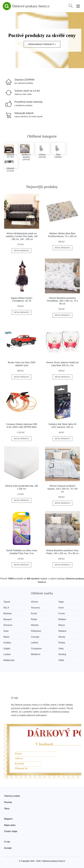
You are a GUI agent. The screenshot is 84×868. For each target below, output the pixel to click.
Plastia (62, 643)
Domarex (8, 625)
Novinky (8, 802)
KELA (6, 608)
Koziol (34, 613)
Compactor (36, 649)
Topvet (7, 602)
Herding (62, 654)
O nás (7, 842)
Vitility (61, 660)
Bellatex (62, 619)
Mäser (6, 637)
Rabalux (62, 631)
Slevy (7, 809)
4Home (35, 602)
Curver (62, 613)
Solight (7, 649)
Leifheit (35, 643)
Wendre (35, 625)
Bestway (8, 613)
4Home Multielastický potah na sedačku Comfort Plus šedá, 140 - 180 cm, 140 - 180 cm (22, 236)
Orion (61, 608)
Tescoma (35, 608)
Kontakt (8, 848)
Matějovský (9, 660)
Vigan (61, 602)
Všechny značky (12, 796)
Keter (6, 631)
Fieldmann (36, 631)
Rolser (34, 619)
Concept (35, 637)
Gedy (61, 649)
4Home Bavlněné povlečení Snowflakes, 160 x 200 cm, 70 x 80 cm (62, 301)
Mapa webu (10, 825)
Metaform (36, 654)
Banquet (8, 619)
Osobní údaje (11, 831)
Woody (62, 637)
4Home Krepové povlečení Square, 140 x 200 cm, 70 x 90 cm (62, 489)
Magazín (8, 819)
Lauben (7, 654)
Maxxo (62, 625)
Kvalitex (7, 643)
